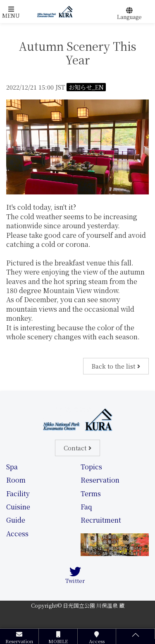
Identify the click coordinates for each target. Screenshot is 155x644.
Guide (16, 520)
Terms (91, 494)
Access (17, 534)
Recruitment (101, 520)
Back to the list (113, 366)
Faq (86, 507)
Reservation (100, 480)
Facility (18, 494)
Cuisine (18, 507)
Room (16, 480)
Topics (91, 467)
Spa (12, 467)
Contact (75, 448)
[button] (11, 12)
